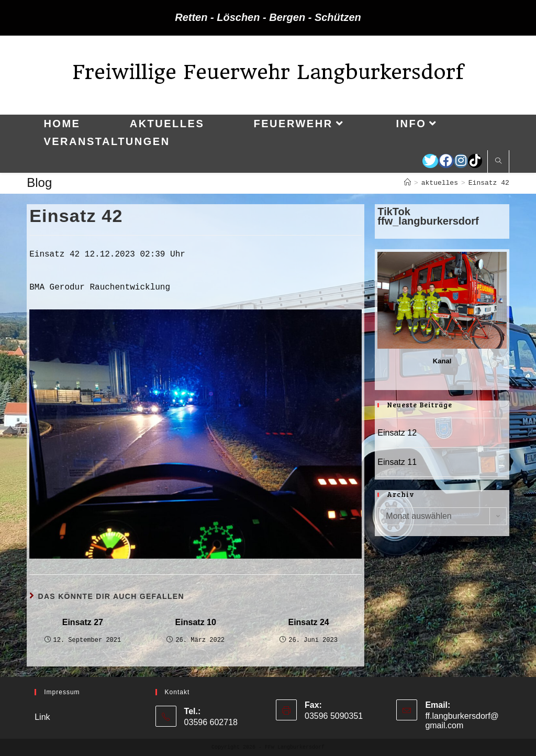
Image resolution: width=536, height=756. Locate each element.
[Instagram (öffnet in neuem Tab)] (461, 161)
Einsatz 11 (397, 462)
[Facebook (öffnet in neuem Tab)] (446, 161)
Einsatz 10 (196, 622)
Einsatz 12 (397, 433)
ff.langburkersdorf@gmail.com (462, 721)
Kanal (442, 361)
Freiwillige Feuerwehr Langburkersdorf (268, 72)
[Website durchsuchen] (498, 162)
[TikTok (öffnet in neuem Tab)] (475, 161)
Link (42, 717)
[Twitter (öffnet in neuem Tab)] (430, 161)
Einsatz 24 (308, 622)
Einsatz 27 (83, 622)
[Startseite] (407, 183)
